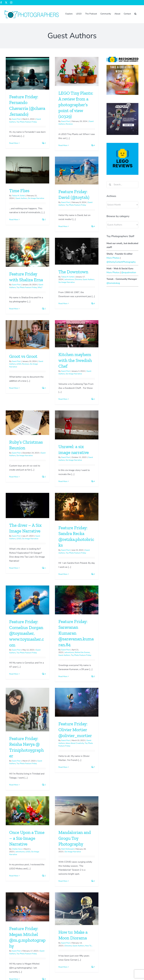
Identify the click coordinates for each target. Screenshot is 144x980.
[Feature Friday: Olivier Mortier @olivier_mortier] (31, 638)
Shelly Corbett (83, 908)
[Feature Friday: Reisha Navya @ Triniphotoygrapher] (88, 532)
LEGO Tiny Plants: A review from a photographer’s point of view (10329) (60, 105)
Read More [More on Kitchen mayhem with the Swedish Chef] (48, 364)
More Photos (113, 258)
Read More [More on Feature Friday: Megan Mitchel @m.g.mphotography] (14, 831)
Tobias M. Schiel (79, 103)
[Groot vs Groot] (27, 300)
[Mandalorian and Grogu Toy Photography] (92, 646)
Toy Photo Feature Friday (27, 122)
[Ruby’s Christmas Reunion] (88, 304)
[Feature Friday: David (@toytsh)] (31, 196)
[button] (135, 14)
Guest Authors (82, 106)
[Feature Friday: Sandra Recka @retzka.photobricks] (92, 409)
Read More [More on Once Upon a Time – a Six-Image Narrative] (44, 711)
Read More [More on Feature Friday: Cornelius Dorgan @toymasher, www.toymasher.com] (14, 592)
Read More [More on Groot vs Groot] (14, 353)
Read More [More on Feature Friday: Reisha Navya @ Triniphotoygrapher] (75, 607)
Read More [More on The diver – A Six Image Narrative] (44, 470)
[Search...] (122, 185)
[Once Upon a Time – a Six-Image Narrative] (58, 646)
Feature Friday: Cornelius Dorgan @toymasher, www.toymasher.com (27, 551)
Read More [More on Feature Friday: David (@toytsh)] (17, 252)
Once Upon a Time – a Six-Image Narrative (57, 673)
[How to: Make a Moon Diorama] (61, 761)
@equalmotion (129, 272)
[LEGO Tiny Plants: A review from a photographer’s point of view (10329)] (61, 71)
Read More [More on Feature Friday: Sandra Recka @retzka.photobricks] (78, 476)
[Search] (110, 185)
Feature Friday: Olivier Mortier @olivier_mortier (29, 665)
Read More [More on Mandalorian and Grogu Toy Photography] (78, 716)
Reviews (54, 124)
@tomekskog (113, 283)
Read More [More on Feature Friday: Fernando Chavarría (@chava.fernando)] (14, 143)
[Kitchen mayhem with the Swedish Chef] (61, 299)
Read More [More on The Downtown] (78, 254)
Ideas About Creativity (29, 679)
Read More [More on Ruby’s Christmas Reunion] (75, 358)
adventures (85, 230)
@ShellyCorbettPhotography (121, 262)
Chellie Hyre (47, 684)
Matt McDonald (83, 684)
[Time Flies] (88, 78)
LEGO (19, 329)
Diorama (94, 230)
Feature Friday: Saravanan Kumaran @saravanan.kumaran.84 (61, 551)
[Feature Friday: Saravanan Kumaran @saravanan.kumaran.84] (61, 518)
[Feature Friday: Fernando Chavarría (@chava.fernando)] (27, 73)
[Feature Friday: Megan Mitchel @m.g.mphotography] (27, 759)
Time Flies (80, 98)
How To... (73, 798)
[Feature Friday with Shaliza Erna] (58, 203)
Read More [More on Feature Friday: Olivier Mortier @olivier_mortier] (17, 703)
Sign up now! (9, 900)
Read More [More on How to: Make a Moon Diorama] (48, 819)
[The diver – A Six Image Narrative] (58, 408)
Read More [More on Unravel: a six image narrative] (17, 460)
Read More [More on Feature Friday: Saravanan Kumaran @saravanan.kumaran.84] (48, 594)
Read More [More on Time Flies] (75, 127)
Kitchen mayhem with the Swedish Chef (60, 325)
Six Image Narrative (97, 106)
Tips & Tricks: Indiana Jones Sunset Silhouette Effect (113, 890)
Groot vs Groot (23, 321)
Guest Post (16, 119)
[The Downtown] (92, 202)
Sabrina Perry (83, 915)
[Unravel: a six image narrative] (31, 404)
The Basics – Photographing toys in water (115, 908)
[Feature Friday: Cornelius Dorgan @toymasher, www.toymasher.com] (27, 518)
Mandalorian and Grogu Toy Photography (90, 673)
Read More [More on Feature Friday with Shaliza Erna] (44, 259)
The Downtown (89, 222)
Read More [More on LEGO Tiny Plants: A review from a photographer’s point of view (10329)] (48, 145)
